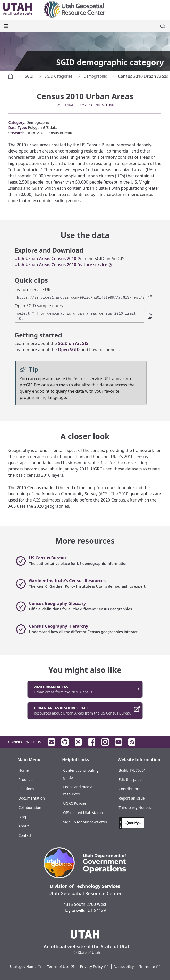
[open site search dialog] (163, 26)
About (23, 826)
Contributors (130, 789)
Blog (22, 817)
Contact (25, 835)
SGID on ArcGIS (73, 343)
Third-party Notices (135, 807)
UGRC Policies (75, 803)
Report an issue (132, 798)
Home (23, 770)
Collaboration (30, 807)
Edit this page (130, 780)
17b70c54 (137, 770)
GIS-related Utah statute (84, 813)
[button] (150, 298)
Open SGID (69, 350)
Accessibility (124, 966)
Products (26, 780)
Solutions (26, 789)
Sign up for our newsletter (85, 822)
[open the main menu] (6, 26)
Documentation (31, 798)
